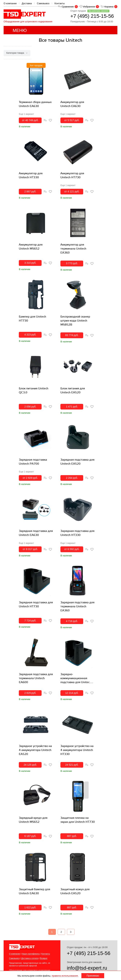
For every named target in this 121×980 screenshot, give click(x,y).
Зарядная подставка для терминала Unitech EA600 (36, 678)
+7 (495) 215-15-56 (89, 953)
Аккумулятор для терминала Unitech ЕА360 (73, 249)
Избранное (89, 7)
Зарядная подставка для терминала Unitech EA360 (77, 607)
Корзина (109, 7)
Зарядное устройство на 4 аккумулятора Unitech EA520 (35, 750)
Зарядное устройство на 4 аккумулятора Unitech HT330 (77, 750)
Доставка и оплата (30, 958)
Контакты (60, 3)
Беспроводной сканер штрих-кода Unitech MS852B (75, 321)
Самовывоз (43, 3)
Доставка (27, 3)
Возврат (44, 958)
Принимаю (93, 976)
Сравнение (68, 7)
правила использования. (65, 976)
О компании (10, 3)
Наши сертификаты (31, 954)
